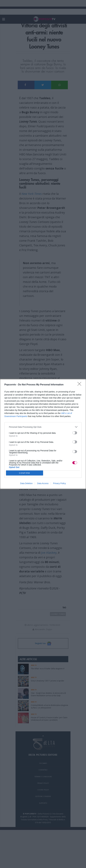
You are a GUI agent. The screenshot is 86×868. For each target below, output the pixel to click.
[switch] (75, 433)
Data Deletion (26, 483)
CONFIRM (25, 473)
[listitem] (43, 427)
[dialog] (43, 434)
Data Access (43, 483)
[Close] (80, 385)
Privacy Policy (59, 483)
